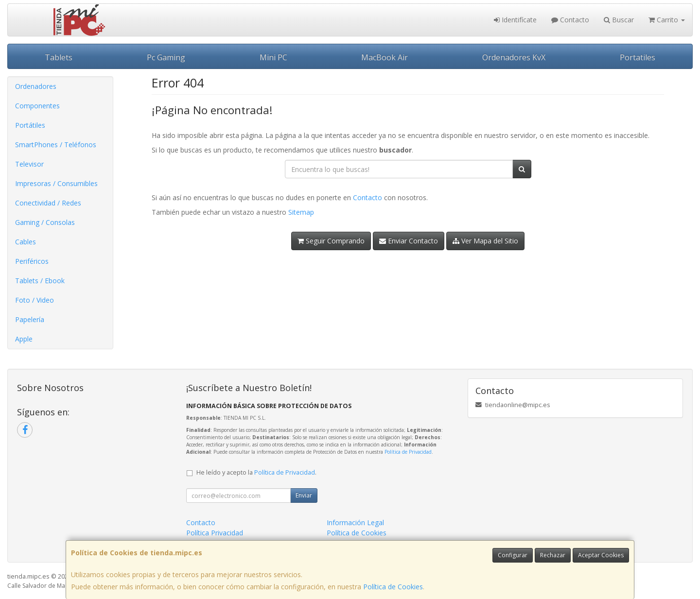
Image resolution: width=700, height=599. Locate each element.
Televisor (29, 164)
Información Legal (355, 522)
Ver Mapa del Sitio (485, 241)
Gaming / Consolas (45, 222)
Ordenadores (36, 86)
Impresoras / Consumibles (56, 183)
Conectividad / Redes (48, 203)
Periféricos (32, 261)
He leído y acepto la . (256, 472)
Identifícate (515, 20)
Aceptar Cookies (601, 555)
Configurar (513, 555)
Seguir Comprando (331, 241)
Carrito (667, 20)
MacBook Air (385, 57)
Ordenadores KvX (514, 57)
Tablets (59, 57)
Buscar (619, 20)
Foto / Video (35, 300)
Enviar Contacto (409, 241)
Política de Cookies (393, 587)
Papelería (30, 319)
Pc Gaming (166, 57)
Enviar (304, 495)
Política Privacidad (215, 533)
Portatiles (638, 57)
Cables (26, 242)
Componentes (37, 106)
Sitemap (301, 212)
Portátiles (30, 125)
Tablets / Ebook (40, 281)
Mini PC (273, 57)
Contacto (570, 20)
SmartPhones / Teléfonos (56, 145)
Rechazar (553, 555)
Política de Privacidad (408, 452)
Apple (24, 339)
